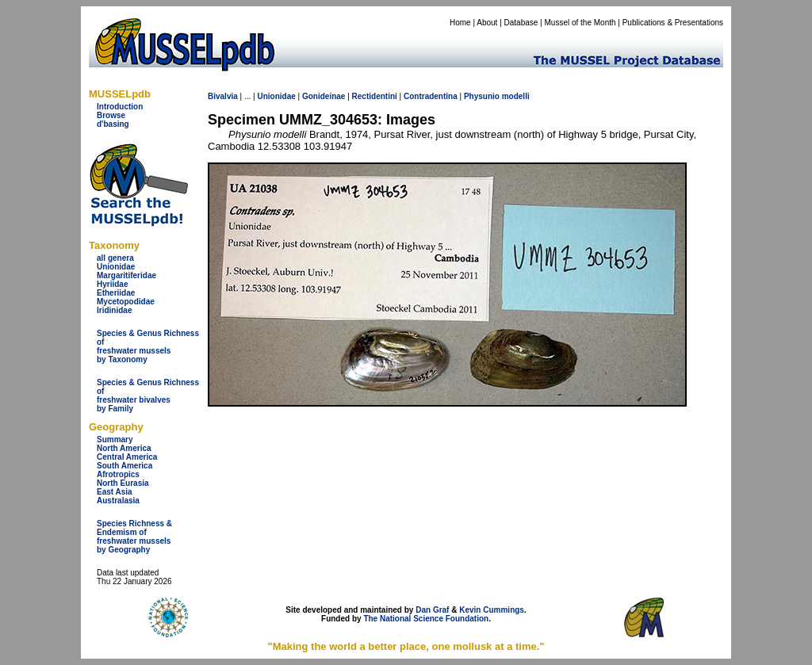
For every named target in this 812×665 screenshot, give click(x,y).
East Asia (115, 492)
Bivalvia (223, 96)
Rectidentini (375, 96)
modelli (516, 96)
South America (124, 466)
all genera (115, 258)
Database (521, 23)
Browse (111, 115)
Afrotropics (118, 474)
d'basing (113, 124)
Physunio (482, 96)
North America (124, 448)
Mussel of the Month (580, 23)
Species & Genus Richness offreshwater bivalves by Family (148, 396)
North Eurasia (123, 483)
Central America (127, 457)
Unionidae (116, 267)
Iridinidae (114, 310)
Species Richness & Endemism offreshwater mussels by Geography (134, 537)
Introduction (120, 107)
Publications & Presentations (673, 23)
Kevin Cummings (492, 610)
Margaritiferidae (126, 275)
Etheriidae (116, 293)
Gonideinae (324, 96)
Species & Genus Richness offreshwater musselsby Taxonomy (148, 346)
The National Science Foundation (426, 619)
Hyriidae (112, 284)
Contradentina (431, 96)
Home (460, 23)
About (487, 23)
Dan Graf (432, 610)
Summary (115, 440)
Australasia (118, 501)
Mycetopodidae (126, 302)
